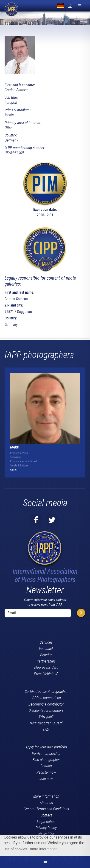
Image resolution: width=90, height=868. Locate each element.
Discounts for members (46, 710)
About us (46, 803)
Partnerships (46, 661)
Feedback (46, 648)
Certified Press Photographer (46, 692)
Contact (46, 766)
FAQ (46, 729)
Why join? (46, 717)
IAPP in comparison (46, 698)
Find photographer (46, 760)
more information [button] (44, 849)
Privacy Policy (46, 828)
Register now (46, 772)
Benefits (46, 655)
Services (46, 642)
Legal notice (46, 822)
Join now (46, 778)
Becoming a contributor (46, 704)
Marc (15, 447)
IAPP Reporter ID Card (46, 723)
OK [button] (45, 862)
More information (46, 796)
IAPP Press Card (46, 667)
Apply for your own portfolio (46, 747)
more (14, 470)
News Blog (46, 834)
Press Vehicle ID (46, 674)
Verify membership (46, 753)
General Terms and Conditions (46, 809)
